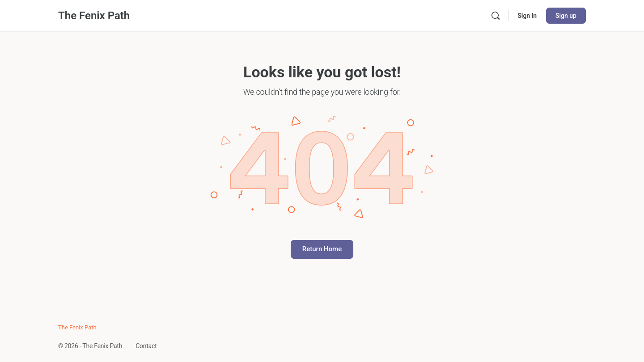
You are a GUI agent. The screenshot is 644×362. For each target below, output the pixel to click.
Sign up (566, 16)
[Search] (496, 16)
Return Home (322, 249)
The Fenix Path (94, 16)
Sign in (527, 16)
